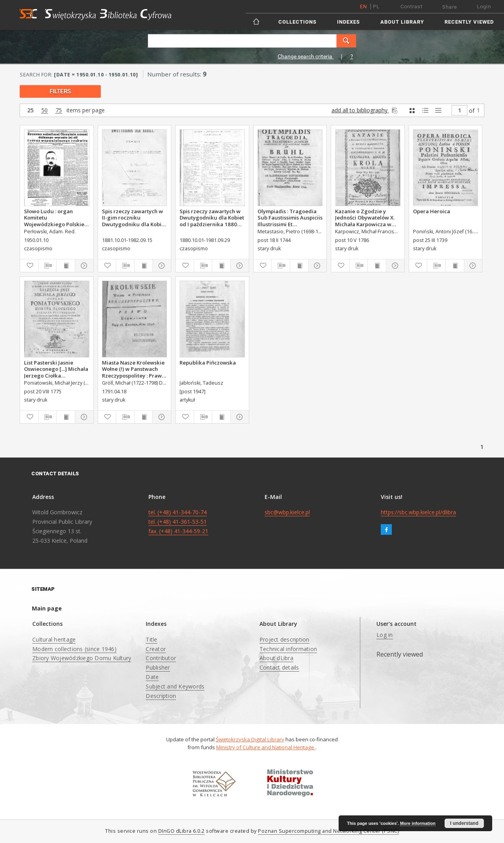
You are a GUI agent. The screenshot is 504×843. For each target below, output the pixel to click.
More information (418, 823)
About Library (402, 22)
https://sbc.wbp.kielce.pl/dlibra (418, 512)
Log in (385, 635)
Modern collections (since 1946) (74, 649)
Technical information (288, 649)
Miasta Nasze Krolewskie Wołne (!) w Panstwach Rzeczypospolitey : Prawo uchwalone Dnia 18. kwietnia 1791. (133, 369)
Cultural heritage (54, 639)
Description (161, 696)
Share (450, 7)
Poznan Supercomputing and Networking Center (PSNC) (328, 831)
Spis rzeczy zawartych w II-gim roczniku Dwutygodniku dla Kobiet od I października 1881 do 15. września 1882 (134, 218)
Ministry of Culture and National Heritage (266, 747)
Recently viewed (469, 22)
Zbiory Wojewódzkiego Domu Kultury (82, 658)
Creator (156, 649)
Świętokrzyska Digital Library (250, 739)
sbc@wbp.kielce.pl (287, 512)
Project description (284, 639)
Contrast (411, 7)
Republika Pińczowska (208, 363)
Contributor (161, 658)
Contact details (279, 667)
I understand (464, 823)
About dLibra (276, 658)
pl (376, 7)
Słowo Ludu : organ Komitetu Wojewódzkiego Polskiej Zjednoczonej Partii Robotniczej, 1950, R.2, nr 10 (56, 218)
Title (151, 639)
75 (59, 111)
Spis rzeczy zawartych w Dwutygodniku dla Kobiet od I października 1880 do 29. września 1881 (212, 218)
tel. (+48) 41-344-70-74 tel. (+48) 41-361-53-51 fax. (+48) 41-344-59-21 (178, 522)
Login (484, 7)
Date (152, 677)
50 (44, 111)
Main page (47, 608)
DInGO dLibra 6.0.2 (182, 831)
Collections (297, 22)
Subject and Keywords (175, 686)
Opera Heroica (432, 211)
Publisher (158, 667)
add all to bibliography (365, 110)
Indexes (348, 22)
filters (60, 91)
